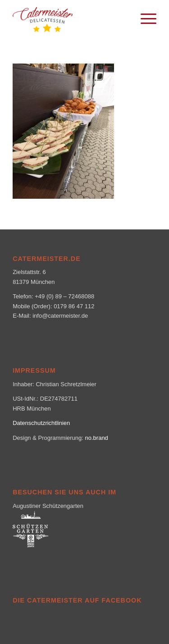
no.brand (97, 438)
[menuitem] (144, 18)
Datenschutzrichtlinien (41, 423)
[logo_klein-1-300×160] (70, 18)
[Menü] (144, 18)
